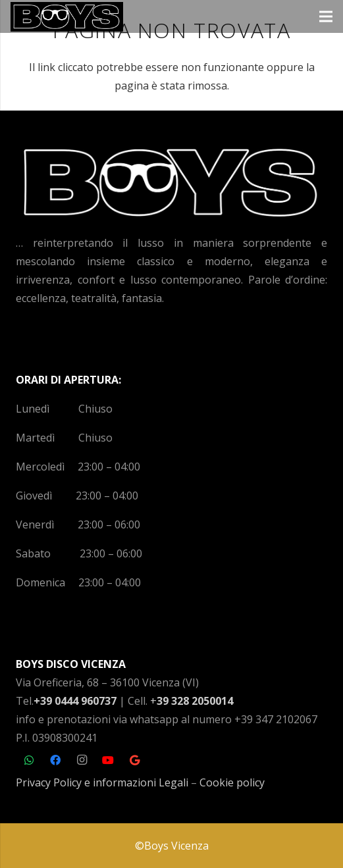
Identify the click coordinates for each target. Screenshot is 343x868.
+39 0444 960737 (75, 701)
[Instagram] (82, 760)
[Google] (134, 760)
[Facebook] (55, 760)
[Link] (67, 17)
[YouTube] (108, 760)
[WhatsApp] (29, 760)
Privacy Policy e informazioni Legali (102, 782)
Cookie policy (232, 782)
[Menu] (326, 16)
